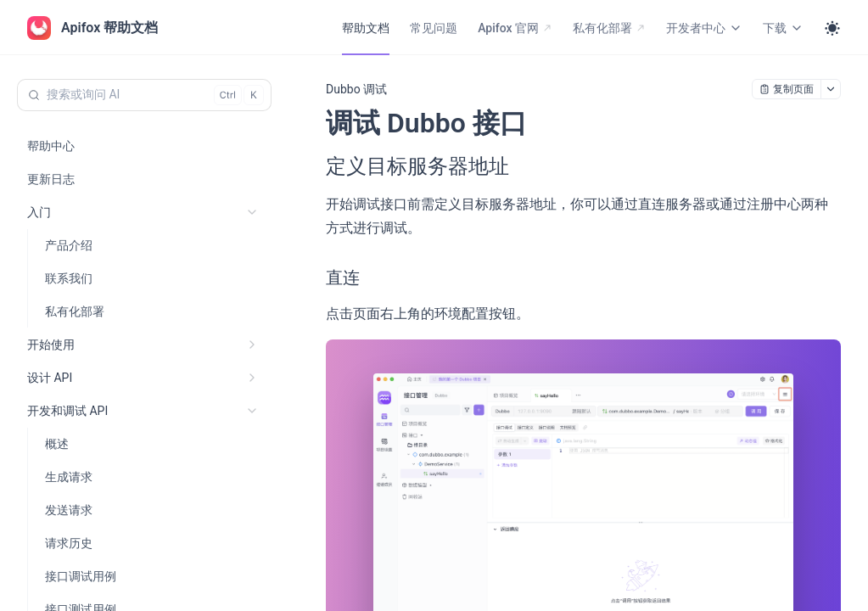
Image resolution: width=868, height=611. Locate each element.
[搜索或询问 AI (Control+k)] (144, 95)
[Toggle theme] (832, 28)
